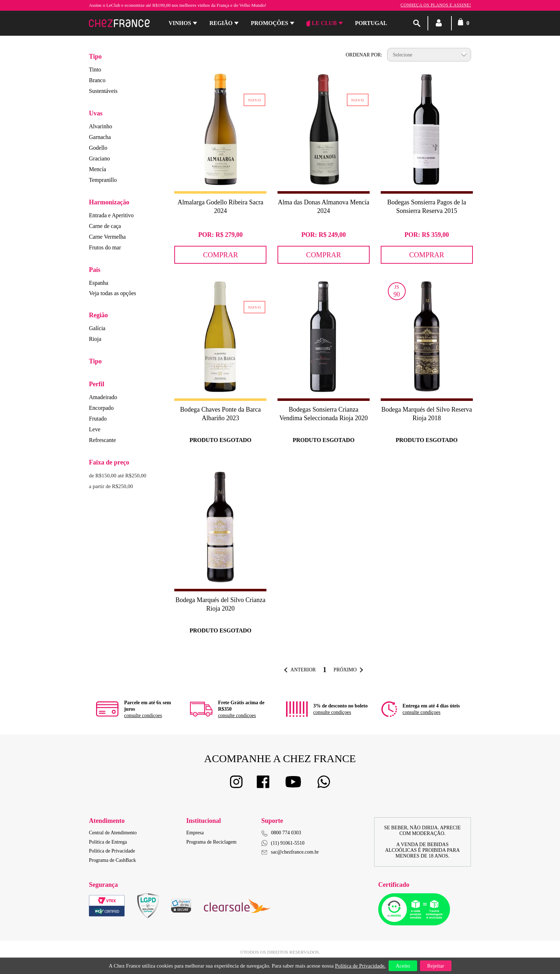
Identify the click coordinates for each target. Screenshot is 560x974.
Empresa (195, 833)
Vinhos (180, 23)
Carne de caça (105, 226)
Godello (98, 148)
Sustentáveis (103, 91)
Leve (95, 429)
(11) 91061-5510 (283, 843)
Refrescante (102, 440)
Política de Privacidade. (360, 966)
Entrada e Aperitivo (111, 215)
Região (221, 23)
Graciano (99, 158)
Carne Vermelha (107, 237)
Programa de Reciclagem (212, 842)
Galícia (97, 328)
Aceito (403, 966)
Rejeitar (436, 966)
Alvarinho (101, 126)
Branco (97, 80)
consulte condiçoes (143, 715)
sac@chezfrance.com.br (290, 852)
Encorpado (101, 408)
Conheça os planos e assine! (436, 5)
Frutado (98, 419)
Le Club (322, 23)
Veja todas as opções (112, 293)
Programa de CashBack (112, 860)
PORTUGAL (371, 23)
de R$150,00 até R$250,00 (117, 476)
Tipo (95, 56)
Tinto (95, 69)
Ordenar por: (364, 55)
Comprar (220, 255)
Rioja (95, 339)
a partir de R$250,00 (111, 486)
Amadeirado (103, 397)
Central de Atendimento (113, 833)
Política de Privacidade (112, 851)
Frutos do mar (105, 247)
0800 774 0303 (286, 833)
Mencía (97, 169)
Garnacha (100, 137)
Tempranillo (103, 180)
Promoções (269, 23)
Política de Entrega (108, 842)
